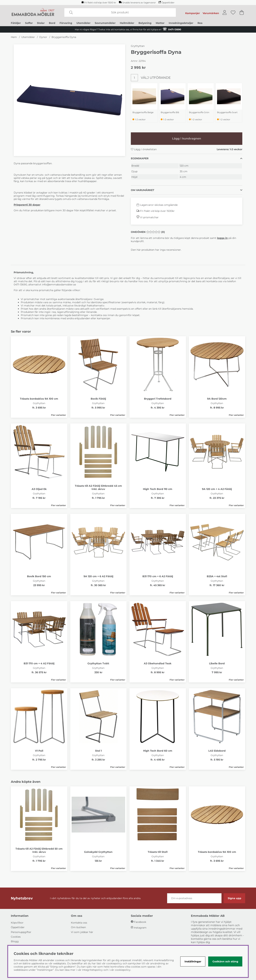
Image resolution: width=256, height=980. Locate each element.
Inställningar (193, 961)
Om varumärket (143, 190)
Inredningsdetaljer (181, 23)
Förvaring (66, 23)
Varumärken (211, 13)
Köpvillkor (17, 923)
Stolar (41, 23)
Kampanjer (193, 13)
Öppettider (166, 2)
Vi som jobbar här (82, 932)
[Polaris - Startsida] (33, 12)
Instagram (140, 928)
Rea (200, 23)
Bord (52, 23)
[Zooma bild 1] (69, 100)
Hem (14, 37)
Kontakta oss (79, 923)
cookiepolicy (123, 970)
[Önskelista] (233, 12)
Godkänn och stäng (225, 961)
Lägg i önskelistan (144, 149)
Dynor (43, 37)
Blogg (15, 941)
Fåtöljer (16, 23)
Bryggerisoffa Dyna (64, 37)
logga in (222, 238)
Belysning (145, 23)
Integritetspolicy (92, 970)
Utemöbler (83, 23)
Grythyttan (138, 46)
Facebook (140, 922)
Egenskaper (140, 158)
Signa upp (234, 898)
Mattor (160, 23)
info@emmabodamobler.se (59, 285)
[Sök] (120, 12)
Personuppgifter (21, 932)
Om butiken (78, 927)
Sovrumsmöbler (105, 23)
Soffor (29, 23)
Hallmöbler (127, 23)
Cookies (16, 937)
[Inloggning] (225, 12)
